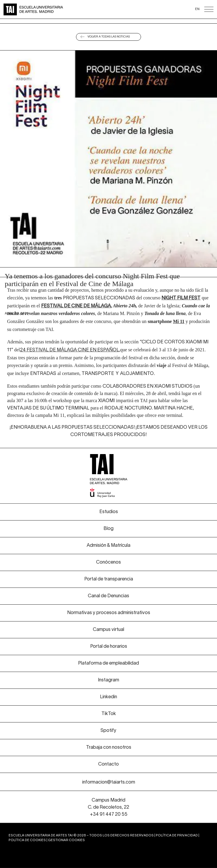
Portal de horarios (109, 647)
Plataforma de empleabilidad (108, 663)
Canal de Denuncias (108, 596)
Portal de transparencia (109, 579)
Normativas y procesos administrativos (109, 613)
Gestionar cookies (66, 840)
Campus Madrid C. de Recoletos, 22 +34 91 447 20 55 (108, 807)
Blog (108, 529)
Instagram (108, 680)
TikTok (109, 714)
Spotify (108, 731)
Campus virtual (108, 630)
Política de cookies (27, 840)
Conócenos (108, 562)
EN (197, 9)
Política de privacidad (177, 836)
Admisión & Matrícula (108, 546)
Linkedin (108, 697)
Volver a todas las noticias (109, 37)
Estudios (109, 512)
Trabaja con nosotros (109, 748)
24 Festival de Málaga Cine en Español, (70, 350)
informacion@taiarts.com (109, 782)
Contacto (108, 764)
